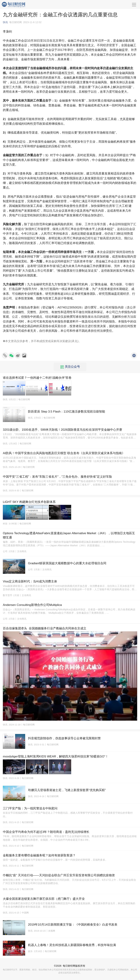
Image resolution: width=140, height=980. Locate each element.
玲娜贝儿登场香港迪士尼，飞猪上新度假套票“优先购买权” (67, 790)
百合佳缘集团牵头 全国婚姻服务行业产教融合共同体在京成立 (45, 628)
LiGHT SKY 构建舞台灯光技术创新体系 (29, 502)
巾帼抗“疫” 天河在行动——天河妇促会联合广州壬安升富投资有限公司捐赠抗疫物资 (59, 875)
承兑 (75, 341)
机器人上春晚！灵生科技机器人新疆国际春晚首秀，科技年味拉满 (72, 945)
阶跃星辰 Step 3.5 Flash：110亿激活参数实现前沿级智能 (67, 412)
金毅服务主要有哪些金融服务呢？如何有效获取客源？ (39, 855)
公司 (5, 551)
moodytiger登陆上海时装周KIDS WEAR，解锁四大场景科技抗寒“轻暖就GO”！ (56, 756)
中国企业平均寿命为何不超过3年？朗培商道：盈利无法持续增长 (46, 832)
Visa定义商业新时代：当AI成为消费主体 (30, 581)
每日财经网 (69, 966)
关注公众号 (70, 367)
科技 (5, 524)
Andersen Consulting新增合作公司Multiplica (32, 605)
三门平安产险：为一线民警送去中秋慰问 (30, 808)
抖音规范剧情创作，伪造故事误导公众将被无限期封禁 (64, 738)
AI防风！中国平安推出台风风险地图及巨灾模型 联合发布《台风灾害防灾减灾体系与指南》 (64, 453)
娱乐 (30, 951)
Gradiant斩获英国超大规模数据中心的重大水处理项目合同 (67, 563)
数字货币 (7, 595)
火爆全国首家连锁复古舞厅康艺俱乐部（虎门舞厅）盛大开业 (44, 899)
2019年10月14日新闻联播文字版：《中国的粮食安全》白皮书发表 (73, 925)
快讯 (5, 22)
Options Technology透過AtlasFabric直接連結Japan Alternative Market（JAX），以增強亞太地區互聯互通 (69, 535)
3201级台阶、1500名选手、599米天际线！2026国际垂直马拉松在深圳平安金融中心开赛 (63, 430)
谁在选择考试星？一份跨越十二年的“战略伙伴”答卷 (37, 378)
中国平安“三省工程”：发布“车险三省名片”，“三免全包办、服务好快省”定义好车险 (57, 477)
